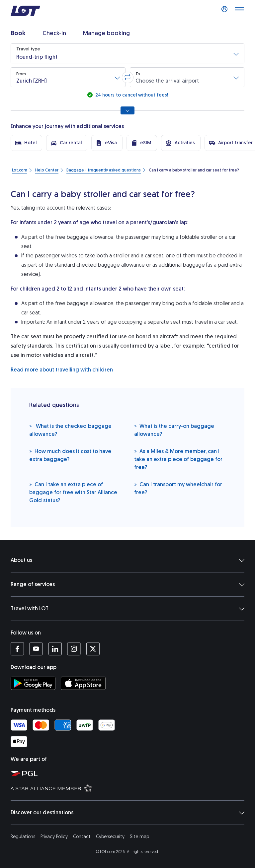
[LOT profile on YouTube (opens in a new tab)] (36, 649)
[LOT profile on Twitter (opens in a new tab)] (93, 649)
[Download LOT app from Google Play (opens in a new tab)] (33, 683)
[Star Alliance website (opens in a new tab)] (130, 788)
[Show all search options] (127, 110)
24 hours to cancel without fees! (131, 95)
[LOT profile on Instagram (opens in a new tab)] (74, 649)
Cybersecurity (110, 837)
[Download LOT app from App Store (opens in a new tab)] (83, 683)
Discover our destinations (127, 813)
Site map (139, 837)
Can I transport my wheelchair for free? (178, 488)
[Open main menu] (239, 11)
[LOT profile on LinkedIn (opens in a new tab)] (55, 649)
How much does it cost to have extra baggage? (70, 455)
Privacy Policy (54, 837)
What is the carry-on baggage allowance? (174, 430)
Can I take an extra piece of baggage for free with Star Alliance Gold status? (73, 492)
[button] (127, 53)
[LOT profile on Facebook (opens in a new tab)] (17, 649)
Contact (82, 837)
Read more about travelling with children (62, 370)
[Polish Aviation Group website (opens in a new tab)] (130, 773)
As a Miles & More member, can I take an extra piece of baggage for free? (178, 459)
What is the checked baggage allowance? (70, 430)
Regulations (23, 837)
